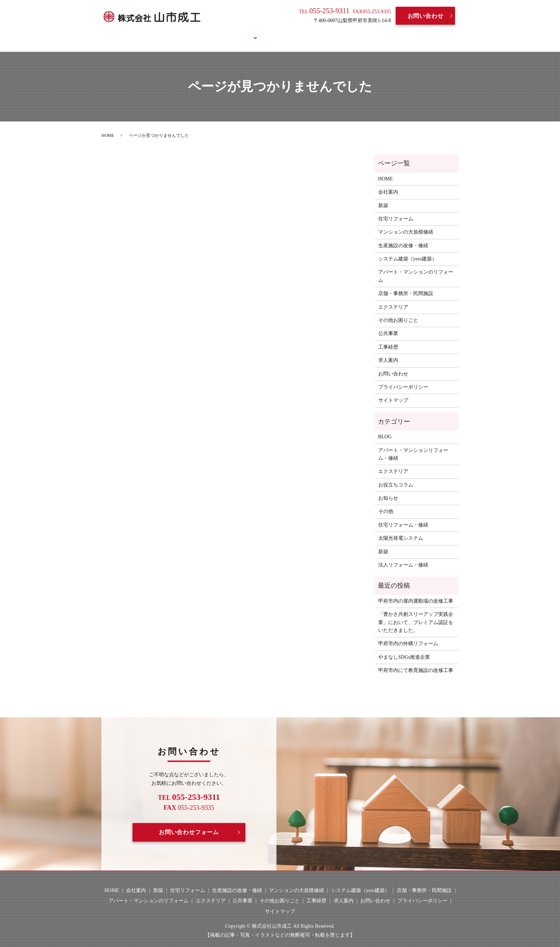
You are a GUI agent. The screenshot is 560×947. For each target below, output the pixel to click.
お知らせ (388, 490)
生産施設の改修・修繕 (403, 237)
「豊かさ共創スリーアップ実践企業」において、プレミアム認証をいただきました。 (416, 614)
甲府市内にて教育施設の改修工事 (416, 662)
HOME (169, 33)
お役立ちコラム (380, 33)
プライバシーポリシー (403, 379)
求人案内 (307, 33)
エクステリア (393, 298)
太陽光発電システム (401, 530)
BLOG (339, 33)
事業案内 (237, 33)
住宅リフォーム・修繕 (403, 516)
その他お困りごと (398, 312)
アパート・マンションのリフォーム (416, 268)
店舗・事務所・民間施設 (406, 285)
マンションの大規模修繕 (406, 224)
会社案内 (202, 33)
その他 (386, 503)
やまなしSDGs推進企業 (404, 649)
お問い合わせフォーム (189, 824)
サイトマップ (393, 392)
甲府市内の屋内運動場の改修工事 (416, 592)
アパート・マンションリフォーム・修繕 (413, 446)
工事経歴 (272, 33)
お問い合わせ (426, 16)
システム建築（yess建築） (407, 251)
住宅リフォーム (396, 211)
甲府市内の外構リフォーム (408, 635)
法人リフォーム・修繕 (403, 557)
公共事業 (388, 325)
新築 (383, 197)
